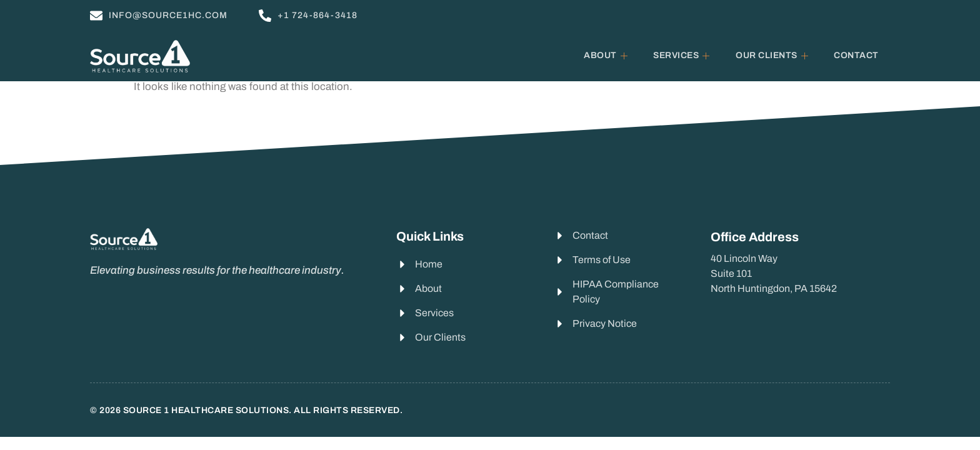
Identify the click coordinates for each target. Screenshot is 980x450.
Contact (857, 55)
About (608, 55)
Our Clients (774, 55)
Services (684, 55)
